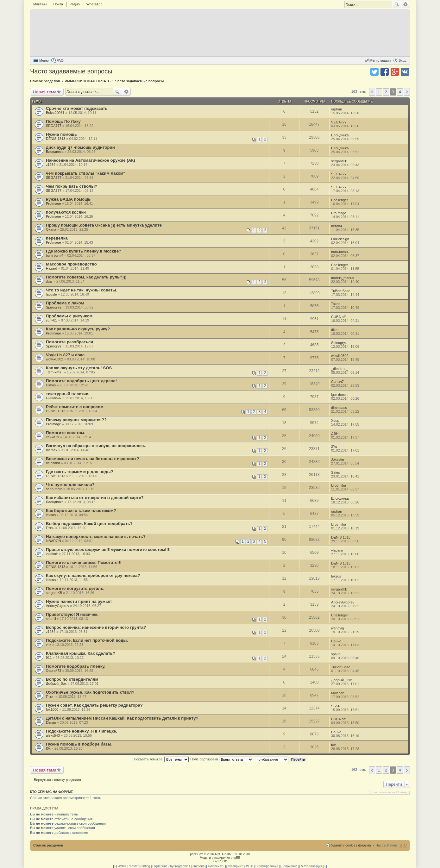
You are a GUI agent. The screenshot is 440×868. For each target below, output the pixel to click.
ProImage (53, 203)
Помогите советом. (66, 433)
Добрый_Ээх (56, 684)
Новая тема (45, 92)
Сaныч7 (337, 382)
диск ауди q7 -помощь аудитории (80, 147)
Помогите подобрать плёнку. (76, 666)
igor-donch (339, 395)
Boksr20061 (55, 113)
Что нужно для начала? (70, 485)
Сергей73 (53, 671)
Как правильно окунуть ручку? (78, 329)
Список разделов (48, 845)
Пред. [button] (372, 92)
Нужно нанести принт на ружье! (79, 601)
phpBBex (196, 854)
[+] (115, 866)
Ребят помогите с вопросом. (75, 407)
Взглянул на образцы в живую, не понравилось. (96, 446)
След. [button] (407, 92)
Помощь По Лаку (63, 121)
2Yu (334, 446)
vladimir (52, 554)
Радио (75, 4)
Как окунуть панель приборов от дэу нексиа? (93, 575)
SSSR (336, 706)
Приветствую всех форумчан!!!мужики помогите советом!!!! (108, 550)
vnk (49, 645)
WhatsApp (94, 4)
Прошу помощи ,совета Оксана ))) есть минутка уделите (104, 225)
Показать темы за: (161, 759)
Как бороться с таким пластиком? (81, 511)
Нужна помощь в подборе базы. (79, 744)
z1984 (51, 165)
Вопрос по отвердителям (72, 679)
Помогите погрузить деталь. (75, 588)
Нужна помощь (61, 134)
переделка (57, 238)
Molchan (338, 693)
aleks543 (53, 735)
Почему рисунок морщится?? (76, 420)
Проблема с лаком (65, 303)
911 (49, 658)
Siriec (336, 472)
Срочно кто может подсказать (77, 108)
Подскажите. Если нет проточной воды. (87, 640)
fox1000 (52, 709)
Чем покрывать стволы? (72, 186)
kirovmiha (339, 485)
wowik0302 (54, 359)
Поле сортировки (222, 759)
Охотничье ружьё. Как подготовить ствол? (90, 692)
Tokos (336, 304)
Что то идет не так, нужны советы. (82, 290)
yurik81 (51, 320)
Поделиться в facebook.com (385, 72)
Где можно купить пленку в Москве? (84, 251)
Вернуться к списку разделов (57, 780)
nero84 (336, 226)
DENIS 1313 (56, 139)
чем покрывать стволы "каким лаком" (86, 173)
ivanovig (337, 628)
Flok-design (340, 239)
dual (49, 281)
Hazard (51, 268)
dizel (335, 330)
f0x (48, 748)
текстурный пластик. (67, 394)
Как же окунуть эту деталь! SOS (79, 368)
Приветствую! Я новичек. (72, 614)
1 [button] (379, 92)
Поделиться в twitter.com (374, 72)
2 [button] (386, 92)
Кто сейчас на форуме (52, 792)
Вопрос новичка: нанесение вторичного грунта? (96, 627)
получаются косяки (66, 212)
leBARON (53, 541)
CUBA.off (338, 317)
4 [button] (400, 92)
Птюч (50, 528)
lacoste (51, 294)
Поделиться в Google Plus (395, 72)
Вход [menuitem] (402, 60)
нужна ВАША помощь (68, 199)
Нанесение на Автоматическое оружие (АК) (91, 160)
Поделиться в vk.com (405, 72)
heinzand (53, 463)
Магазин (40, 4)
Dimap (51, 722)
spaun (336, 654)
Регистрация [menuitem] (380, 60)
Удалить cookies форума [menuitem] (351, 845)
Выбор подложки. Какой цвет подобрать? (89, 524)
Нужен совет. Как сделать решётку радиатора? (94, 705)
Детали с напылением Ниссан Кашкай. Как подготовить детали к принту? (122, 718)
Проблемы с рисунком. (70, 316)
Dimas (51, 385)
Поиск (397, 4)
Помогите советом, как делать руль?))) (86, 277)
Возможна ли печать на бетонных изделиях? (92, 459)
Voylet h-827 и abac (65, 355)
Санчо (336, 641)
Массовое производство (71, 264)
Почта (58, 4)
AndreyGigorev (57, 606)
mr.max (52, 450)
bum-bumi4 (55, 255)
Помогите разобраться (69, 342)
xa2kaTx (53, 437)
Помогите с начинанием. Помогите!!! (84, 562)
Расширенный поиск (406, 4)
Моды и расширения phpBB (220, 858)
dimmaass (339, 408)
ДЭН (335, 434)
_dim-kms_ (54, 372)
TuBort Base (341, 291)
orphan (336, 109)
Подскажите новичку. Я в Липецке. (82, 731)
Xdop (335, 421)
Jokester (338, 459)
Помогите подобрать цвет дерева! (81, 381)
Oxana (51, 229)
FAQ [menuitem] (60, 60)
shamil (51, 619)
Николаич (54, 398)
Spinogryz (54, 307)
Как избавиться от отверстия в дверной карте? (95, 498)
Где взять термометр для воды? (80, 472)
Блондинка (340, 135)
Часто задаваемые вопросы (71, 71)
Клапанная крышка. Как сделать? (81, 653)
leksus (51, 515)
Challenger (339, 200)
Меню (44, 60)
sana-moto (54, 489)
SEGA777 (54, 126)
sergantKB (339, 161)
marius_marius (343, 278)
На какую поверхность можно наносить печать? (96, 537)
